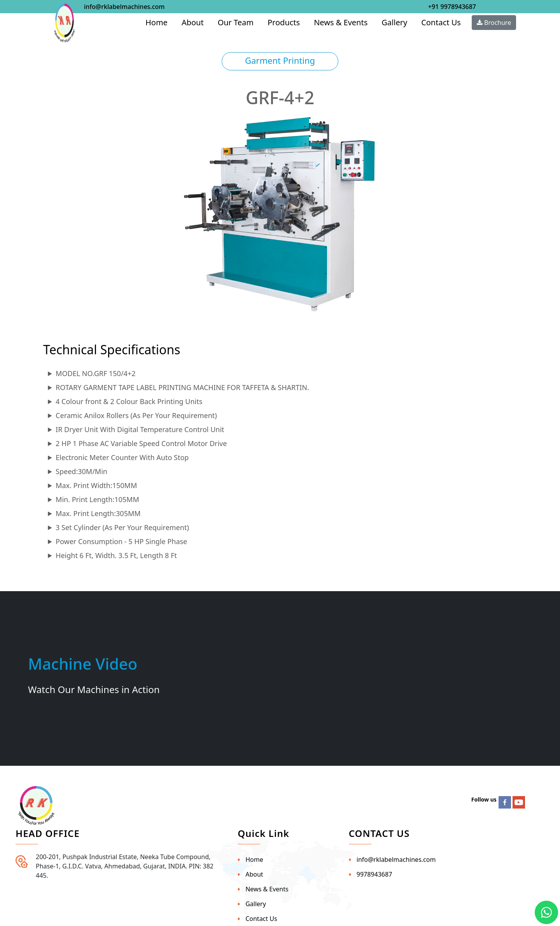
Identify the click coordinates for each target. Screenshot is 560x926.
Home (157, 22)
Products (284, 22)
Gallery (394, 22)
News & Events (341, 22)
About (193, 22)
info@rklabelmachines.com (124, 7)
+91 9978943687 (452, 7)
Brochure (494, 23)
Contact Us (441, 22)
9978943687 (374, 874)
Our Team (236, 22)
